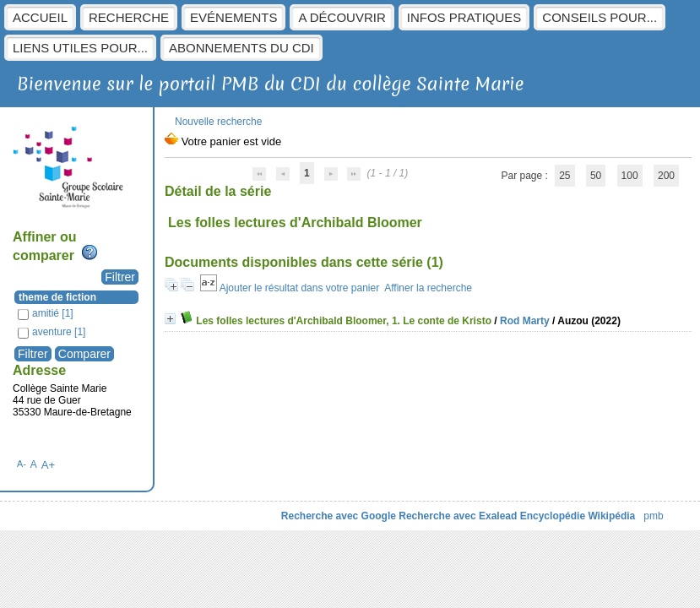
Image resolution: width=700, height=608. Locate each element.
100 (630, 176)
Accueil (40, 17)
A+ (49, 465)
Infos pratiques (464, 17)
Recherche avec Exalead (458, 516)
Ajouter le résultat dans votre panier (299, 288)
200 (666, 176)
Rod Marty (525, 321)
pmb (653, 516)
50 (596, 176)
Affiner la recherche (428, 288)
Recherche (129, 17)
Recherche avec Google (339, 516)
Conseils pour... (600, 17)
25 (564, 176)
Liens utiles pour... (80, 48)
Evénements (233, 17)
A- (22, 464)
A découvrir (342, 17)
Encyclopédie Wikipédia (578, 516)
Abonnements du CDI (241, 48)
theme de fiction (57, 297)
